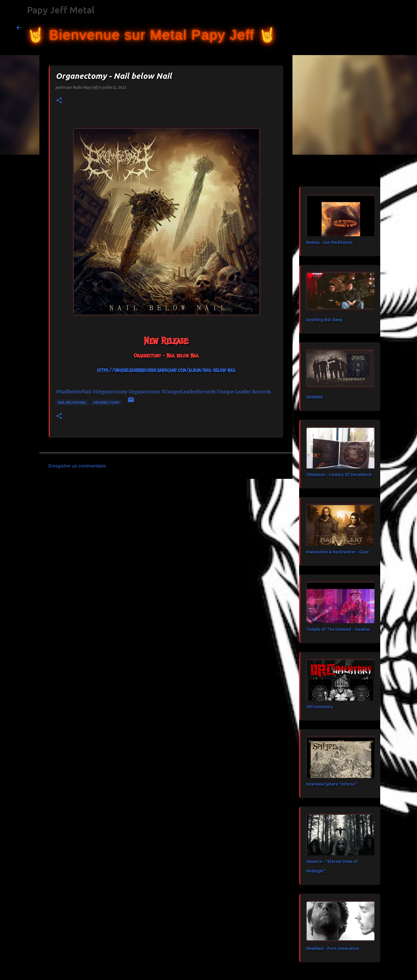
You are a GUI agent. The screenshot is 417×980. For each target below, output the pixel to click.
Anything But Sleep (324, 320)
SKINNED (315, 397)
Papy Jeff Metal (61, 10)
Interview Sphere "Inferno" (332, 784)
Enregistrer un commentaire (77, 466)
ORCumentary (319, 707)
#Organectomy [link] (110, 392)
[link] (144, 392)
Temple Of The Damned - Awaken (338, 629)
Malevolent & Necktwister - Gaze (338, 552)
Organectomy (106, 402)
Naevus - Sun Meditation (329, 242)
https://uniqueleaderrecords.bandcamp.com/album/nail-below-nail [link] (166, 370)
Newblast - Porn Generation (333, 948)
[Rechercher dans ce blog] (372, 28)
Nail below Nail (72, 402)
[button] (59, 101)
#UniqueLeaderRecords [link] (189, 392)
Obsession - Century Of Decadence (339, 474)
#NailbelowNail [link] (74, 392)
